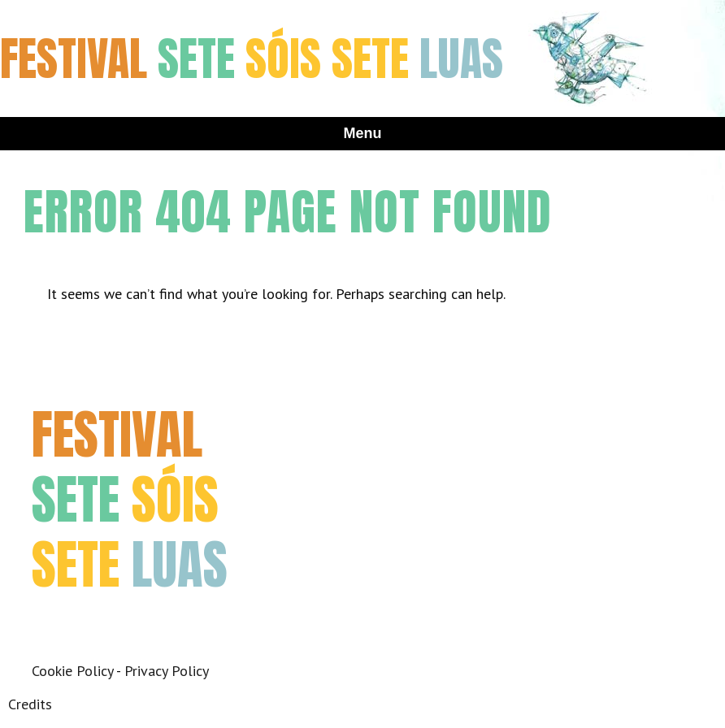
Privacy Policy (167, 671)
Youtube (160, 624)
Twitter (87, 624)
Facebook (50, 624)
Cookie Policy (72, 671)
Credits (30, 704)
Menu (363, 133)
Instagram (123, 624)
